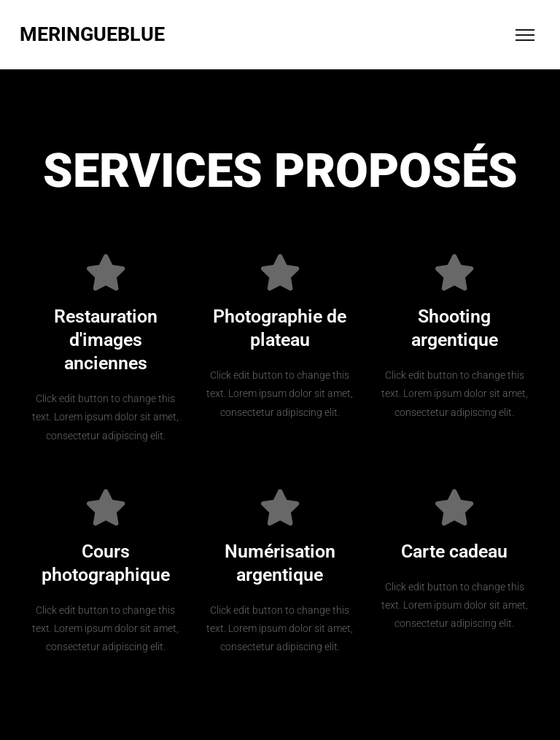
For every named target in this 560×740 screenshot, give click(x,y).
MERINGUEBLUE (92, 35)
